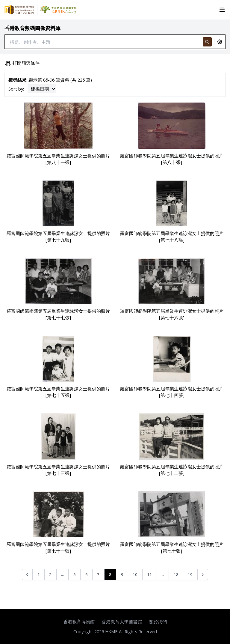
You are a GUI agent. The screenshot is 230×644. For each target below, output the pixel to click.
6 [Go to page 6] (87, 574)
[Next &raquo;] (203, 575)
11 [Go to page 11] (149, 574)
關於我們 (158, 622)
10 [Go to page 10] (135, 574)
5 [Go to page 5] (75, 574)
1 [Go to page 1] (39, 574)
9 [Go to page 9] (122, 574)
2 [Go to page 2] (50, 574)
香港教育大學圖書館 (122, 622)
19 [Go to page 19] (190, 574)
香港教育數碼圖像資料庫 (32, 28)
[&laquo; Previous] (27, 575)
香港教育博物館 (79, 622)
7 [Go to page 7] (98, 574)
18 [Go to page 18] (176, 574)
